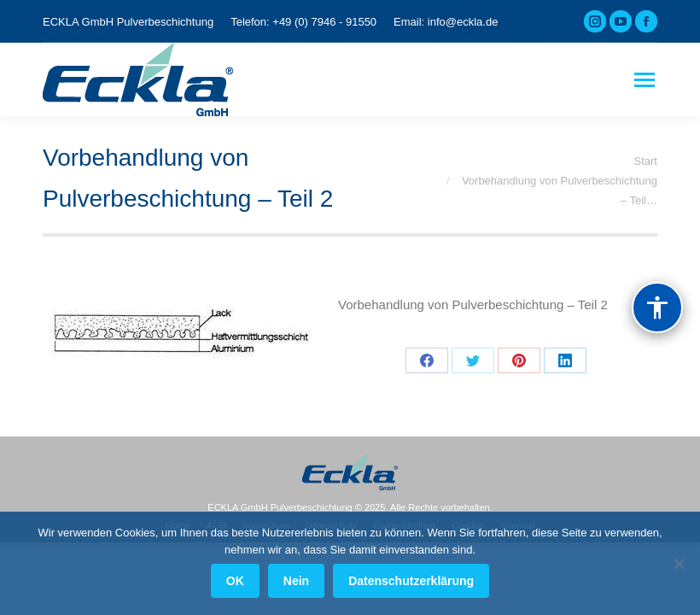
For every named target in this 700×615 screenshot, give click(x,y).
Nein (296, 581)
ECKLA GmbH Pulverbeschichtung (128, 22)
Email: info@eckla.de (446, 22)
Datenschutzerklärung (411, 581)
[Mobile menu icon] (645, 80)
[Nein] (679, 564)
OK (235, 581)
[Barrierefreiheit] (657, 307)
